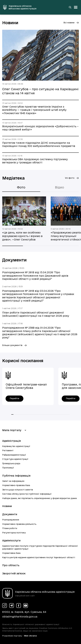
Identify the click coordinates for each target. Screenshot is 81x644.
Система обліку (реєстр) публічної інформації (27, 494)
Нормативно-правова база (16, 485)
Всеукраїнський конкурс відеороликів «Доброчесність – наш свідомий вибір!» (40, 128)
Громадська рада (11, 463)
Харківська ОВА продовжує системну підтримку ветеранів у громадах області (35, 161)
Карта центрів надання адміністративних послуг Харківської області (39, 557)
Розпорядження (11, 520)
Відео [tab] (60, 187)
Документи (10, 514)
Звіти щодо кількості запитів (18, 490)
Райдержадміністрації (14, 455)
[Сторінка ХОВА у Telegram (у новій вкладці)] (12, 606)
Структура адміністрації (15, 459)
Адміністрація (11, 441)
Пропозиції (8, 468)
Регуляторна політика (14, 533)
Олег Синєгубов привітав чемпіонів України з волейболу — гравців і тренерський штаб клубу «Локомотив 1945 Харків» (34, 110)
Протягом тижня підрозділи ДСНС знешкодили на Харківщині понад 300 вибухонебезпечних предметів (39, 144)
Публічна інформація (16, 476)
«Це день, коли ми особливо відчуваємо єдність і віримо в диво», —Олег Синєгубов (22, 236)
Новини (7, 506)
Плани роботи (10, 528)
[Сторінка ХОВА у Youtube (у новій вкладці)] (26, 606)
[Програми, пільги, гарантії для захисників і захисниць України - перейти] (71, 399)
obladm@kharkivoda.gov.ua (20, 617)
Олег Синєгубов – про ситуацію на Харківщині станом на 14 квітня (40, 91)
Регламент (8, 450)
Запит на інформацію (13, 481)
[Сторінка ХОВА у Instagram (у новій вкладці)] (5, 606)
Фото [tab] (21, 187)
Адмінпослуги (11, 540)
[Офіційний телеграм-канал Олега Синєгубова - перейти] (14, 399)
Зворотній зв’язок (14, 573)
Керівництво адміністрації (16, 446)
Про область (11, 565)
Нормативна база (11, 553)
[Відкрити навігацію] (76, 7)
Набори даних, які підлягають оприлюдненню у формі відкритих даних (40, 498)
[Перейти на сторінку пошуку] (70, 7)
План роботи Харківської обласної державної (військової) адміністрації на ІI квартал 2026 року (36, 314)
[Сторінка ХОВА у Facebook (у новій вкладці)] (19, 606)
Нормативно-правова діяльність (19, 524)
